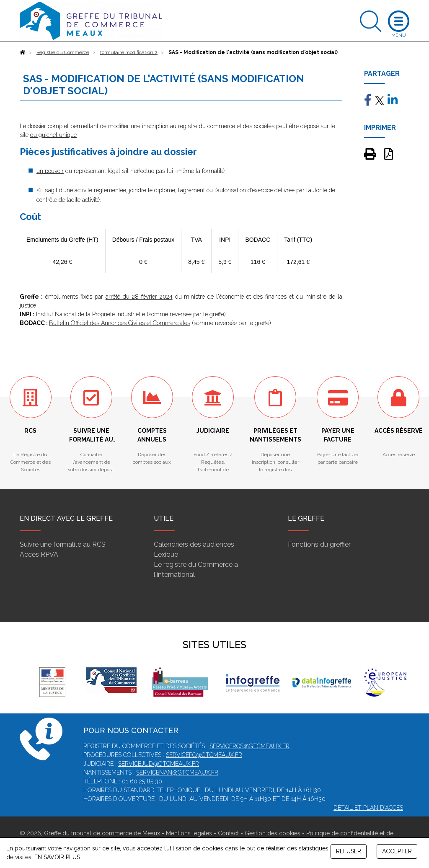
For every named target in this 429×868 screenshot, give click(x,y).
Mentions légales (189, 833)
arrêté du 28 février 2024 (139, 297)
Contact (228, 833)
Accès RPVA (39, 554)
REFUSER (349, 851)
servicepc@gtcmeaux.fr (204, 755)
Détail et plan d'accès (368, 808)
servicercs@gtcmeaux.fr (249, 746)
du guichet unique (53, 135)
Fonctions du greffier (319, 544)
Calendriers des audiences (194, 544)
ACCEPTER (397, 851)
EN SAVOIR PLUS (57, 857)
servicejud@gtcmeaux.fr (159, 764)
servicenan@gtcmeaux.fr (177, 772)
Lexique (166, 554)
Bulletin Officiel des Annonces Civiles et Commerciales (120, 323)
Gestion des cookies (273, 833)
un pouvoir (50, 171)
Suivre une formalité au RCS (63, 544)
